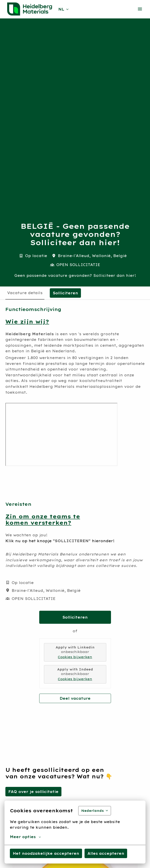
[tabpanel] (75, 505)
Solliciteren (75, 617)
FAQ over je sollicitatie (33, 792)
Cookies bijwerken (75, 657)
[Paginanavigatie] (140, 9)
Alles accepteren (106, 853)
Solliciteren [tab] (65, 293)
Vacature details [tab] (25, 293)
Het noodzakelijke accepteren (46, 853)
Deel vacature (75, 698)
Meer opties (25, 837)
